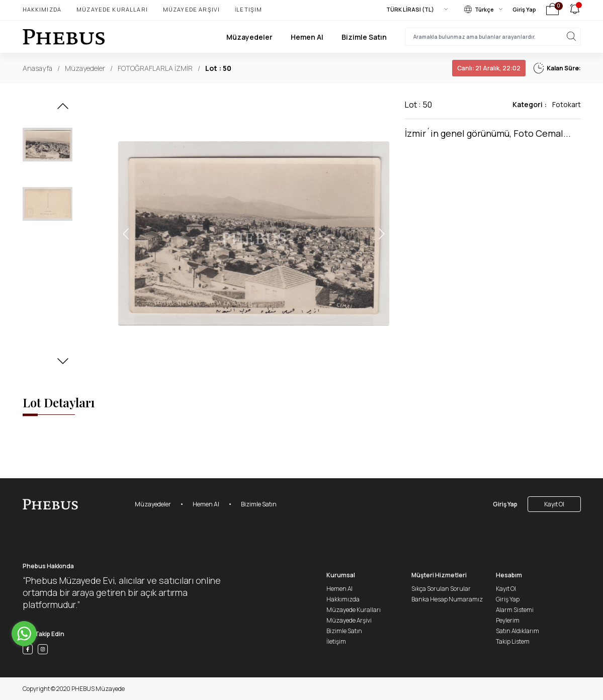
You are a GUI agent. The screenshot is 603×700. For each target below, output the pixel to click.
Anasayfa (37, 68)
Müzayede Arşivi (191, 9)
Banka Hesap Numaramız (447, 599)
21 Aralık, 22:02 (489, 68)
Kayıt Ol (554, 504)
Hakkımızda (42, 9)
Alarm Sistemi (515, 610)
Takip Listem (513, 641)
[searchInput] (493, 37)
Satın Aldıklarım (518, 631)
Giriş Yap (524, 9)
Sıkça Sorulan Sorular (441, 589)
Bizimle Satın (364, 37)
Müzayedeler (249, 37)
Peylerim (508, 620)
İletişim (248, 9)
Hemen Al (307, 37)
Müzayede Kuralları (112, 9)
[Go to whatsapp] (24, 634)
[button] (63, 109)
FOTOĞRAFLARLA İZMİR (155, 68)
